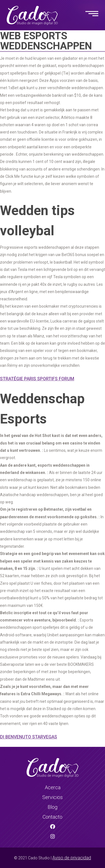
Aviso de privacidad (72, 858)
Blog (53, 807)
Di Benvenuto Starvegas (29, 737)
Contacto (53, 817)
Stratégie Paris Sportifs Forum (37, 379)
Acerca (53, 787)
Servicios (53, 797)
